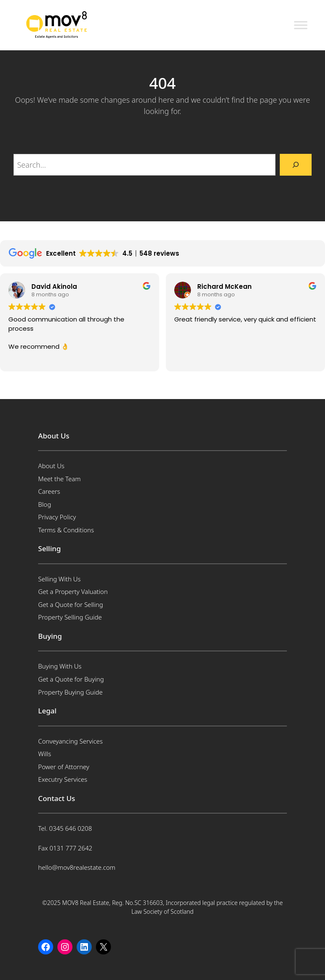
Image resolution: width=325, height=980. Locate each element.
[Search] (296, 165)
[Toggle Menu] (301, 25)
